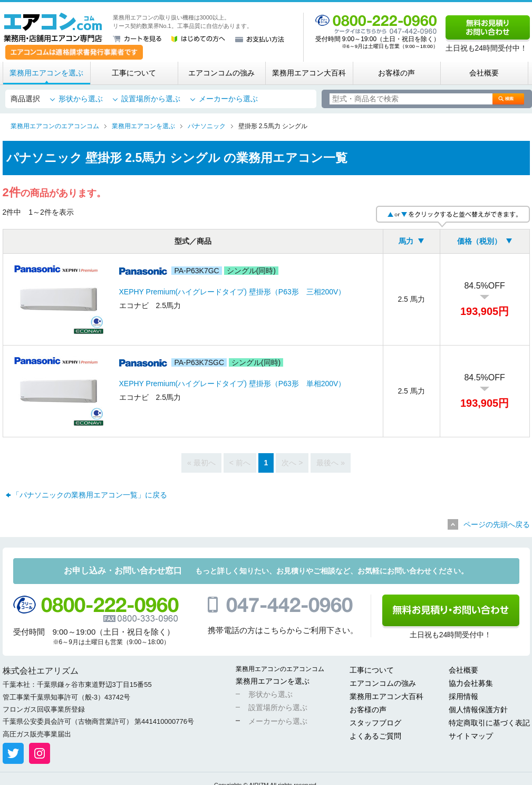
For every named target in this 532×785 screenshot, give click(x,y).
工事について (134, 73)
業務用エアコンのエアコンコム (280, 669)
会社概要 (484, 73)
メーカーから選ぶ (228, 99)
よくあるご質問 (375, 736)
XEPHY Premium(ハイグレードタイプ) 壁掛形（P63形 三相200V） (233, 292)
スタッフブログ (375, 723)
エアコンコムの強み (221, 73)
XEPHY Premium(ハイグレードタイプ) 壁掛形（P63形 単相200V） (233, 384)
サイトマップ (471, 736)
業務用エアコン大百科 (309, 73)
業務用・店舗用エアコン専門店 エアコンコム (53, 27)
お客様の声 (396, 73)
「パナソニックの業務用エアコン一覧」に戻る (90, 495)
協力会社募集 (471, 683)
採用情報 (463, 696)
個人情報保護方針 (478, 710)
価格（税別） (479, 241)
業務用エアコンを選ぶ (46, 73)
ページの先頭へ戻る (497, 524)
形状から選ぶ (81, 99)
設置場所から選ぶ (151, 99)
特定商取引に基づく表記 (489, 723)
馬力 (406, 241)
